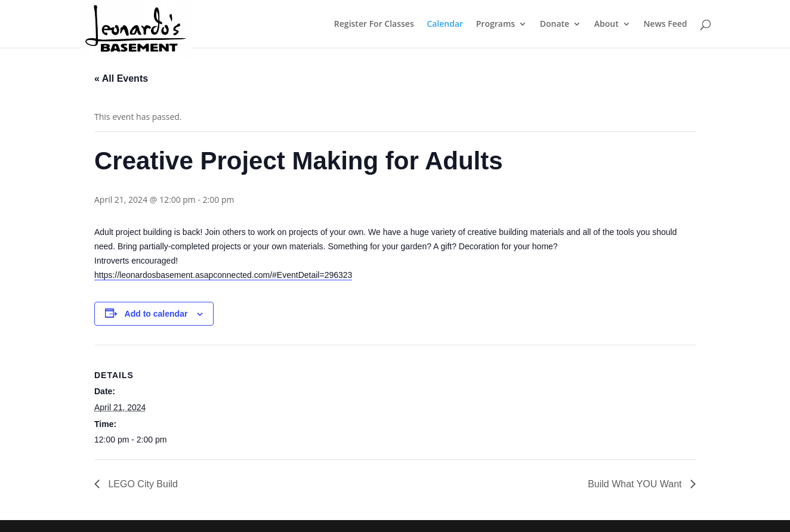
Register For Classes (374, 24)
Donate (555, 24)
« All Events (121, 78)
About (607, 24)
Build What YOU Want (636, 484)
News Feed (665, 24)
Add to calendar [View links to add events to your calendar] (156, 314)
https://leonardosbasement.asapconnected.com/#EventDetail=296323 (223, 275)
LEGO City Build (142, 484)
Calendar (445, 24)
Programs (496, 24)
